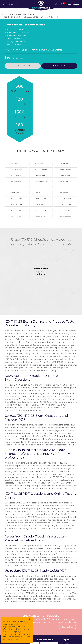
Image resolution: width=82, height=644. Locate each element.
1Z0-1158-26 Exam (65, 210)
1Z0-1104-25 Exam (41, 181)
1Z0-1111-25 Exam (17, 193)
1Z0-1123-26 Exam (65, 199)
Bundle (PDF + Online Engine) (47, 50)
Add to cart (59, 66)
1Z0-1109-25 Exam (17, 187)
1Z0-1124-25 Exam (17, 204)
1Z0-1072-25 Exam (41, 170)
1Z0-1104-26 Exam (65, 181)
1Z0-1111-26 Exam (41, 193)
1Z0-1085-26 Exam (17, 181)
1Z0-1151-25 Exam (41, 210)
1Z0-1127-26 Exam (17, 210)
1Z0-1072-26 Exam (65, 170)
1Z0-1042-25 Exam (17, 164)
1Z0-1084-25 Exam (17, 175)
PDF (8, 50)
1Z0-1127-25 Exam (65, 204)
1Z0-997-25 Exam (41, 216)
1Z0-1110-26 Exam (65, 187)
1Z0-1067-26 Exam (17, 170)
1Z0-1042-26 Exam (41, 164)
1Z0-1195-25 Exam (17, 216)
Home (5, 4)
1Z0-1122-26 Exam (17, 199)
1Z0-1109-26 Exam (41, 187)
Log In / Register (73, 4)
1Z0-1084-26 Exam (41, 175)
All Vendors (8, 9)
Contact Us (67, 627)
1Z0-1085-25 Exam (65, 175)
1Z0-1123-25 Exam (41, 199)
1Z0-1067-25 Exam (65, 164)
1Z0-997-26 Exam (65, 216)
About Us (13, 4)
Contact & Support (11, 13)
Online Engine (21, 50)
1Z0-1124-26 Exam (41, 204)
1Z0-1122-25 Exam (65, 193)
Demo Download (23, 66)
